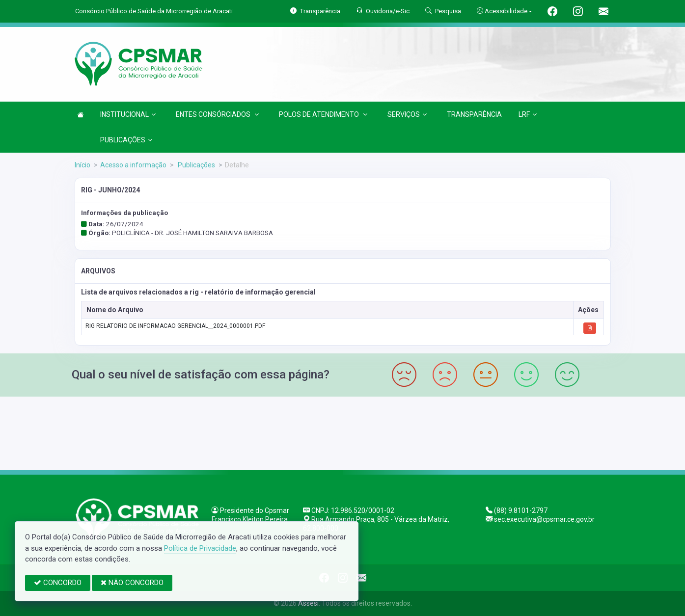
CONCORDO (58, 583)
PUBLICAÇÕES (126, 140)
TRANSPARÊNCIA (474, 114)
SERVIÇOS (407, 114)
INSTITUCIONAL (128, 114)
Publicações (196, 165)
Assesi (308, 603)
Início (82, 165)
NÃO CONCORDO (132, 583)
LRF (528, 114)
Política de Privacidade (200, 548)
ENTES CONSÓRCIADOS (217, 114)
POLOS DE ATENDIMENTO (323, 114)
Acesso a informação (133, 165)
